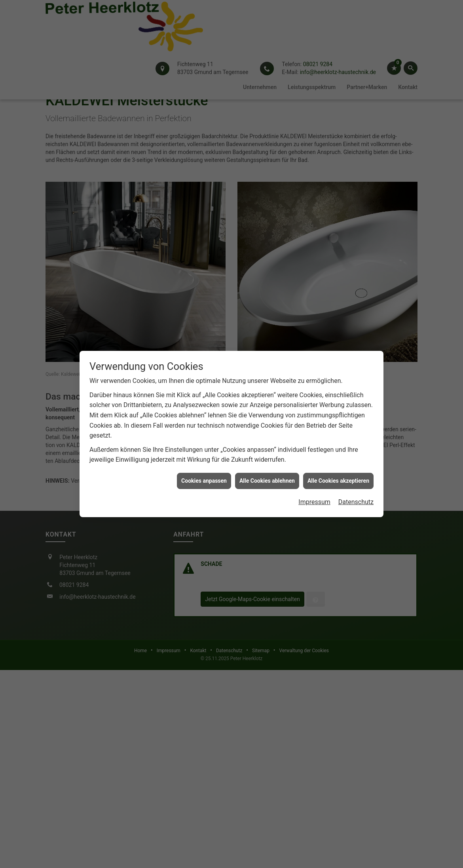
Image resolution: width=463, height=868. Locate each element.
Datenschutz (356, 484)
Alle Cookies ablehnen (267, 463)
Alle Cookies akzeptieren (338, 463)
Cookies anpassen (204, 463)
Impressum (314, 484)
